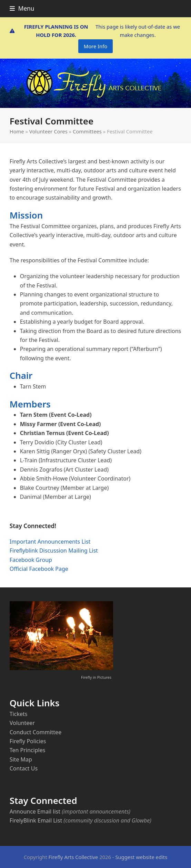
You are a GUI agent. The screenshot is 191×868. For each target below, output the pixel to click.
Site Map (21, 759)
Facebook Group (31, 560)
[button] (22, 8)
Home (17, 131)
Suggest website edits (141, 857)
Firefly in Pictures (96, 677)
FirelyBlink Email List (36, 820)
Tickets (19, 714)
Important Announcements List (50, 542)
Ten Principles (28, 750)
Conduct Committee (36, 732)
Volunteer (22, 723)
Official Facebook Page (39, 569)
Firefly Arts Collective (73, 857)
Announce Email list (35, 811)
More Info (95, 46)
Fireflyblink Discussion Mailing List (54, 551)
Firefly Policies (28, 741)
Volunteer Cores (48, 131)
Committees (87, 131)
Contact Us (24, 768)
